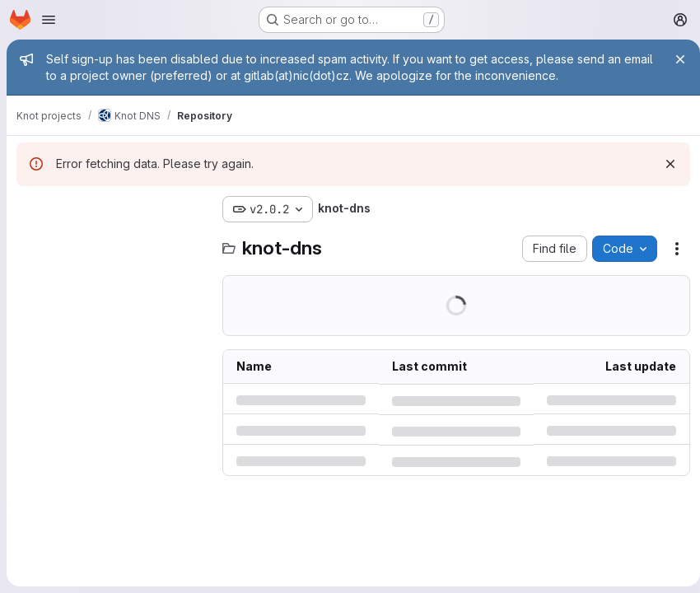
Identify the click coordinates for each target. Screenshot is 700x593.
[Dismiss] (664, 164)
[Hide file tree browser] (30, 209)
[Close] (674, 59)
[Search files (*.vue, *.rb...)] (111, 242)
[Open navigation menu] (49, 20)
